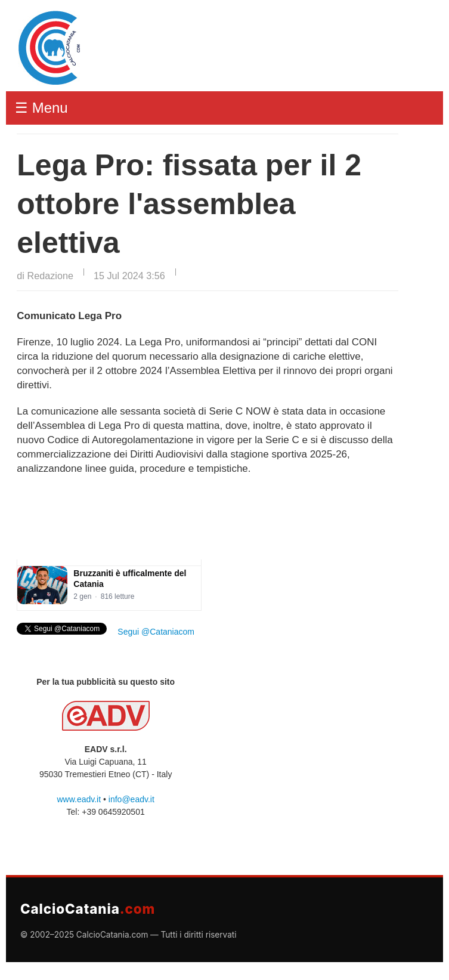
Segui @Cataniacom (156, 632)
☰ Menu (41, 108)
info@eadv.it (131, 799)
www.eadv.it (79, 799)
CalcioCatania (88, 909)
